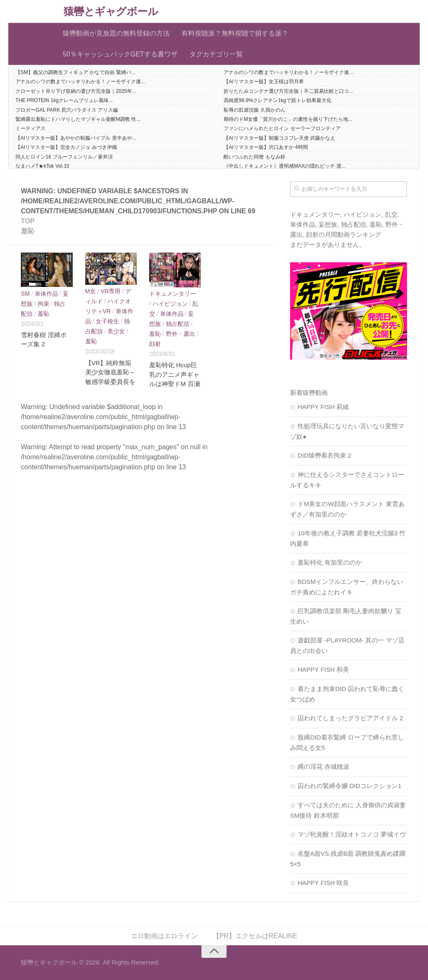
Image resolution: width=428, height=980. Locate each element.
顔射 (155, 344)
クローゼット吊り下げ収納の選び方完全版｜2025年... (76, 91)
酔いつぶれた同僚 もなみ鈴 (254, 157)
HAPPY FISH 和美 (323, 669)
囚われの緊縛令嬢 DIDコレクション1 (349, 786)
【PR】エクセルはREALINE (255, 936)
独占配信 (178, 324)
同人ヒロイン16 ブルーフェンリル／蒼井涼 (64, 157)
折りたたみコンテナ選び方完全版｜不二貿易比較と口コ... (288, 91)
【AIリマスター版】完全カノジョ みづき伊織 (66, 147)
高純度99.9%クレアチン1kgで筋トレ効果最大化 (277, 100)
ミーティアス (31, 128)
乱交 (391, 214)
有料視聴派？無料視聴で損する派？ (235, 33)
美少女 (116, 331)
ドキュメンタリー (173, 294)
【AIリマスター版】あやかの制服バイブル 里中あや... (76, 138)
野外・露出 (181, 334)
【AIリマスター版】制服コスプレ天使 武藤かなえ (279, 138)
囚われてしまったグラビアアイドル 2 (350, 718)
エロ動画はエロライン (164, 936)
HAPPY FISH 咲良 (323, 883)
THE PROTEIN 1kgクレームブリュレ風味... (64, 100)
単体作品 (46, 294)
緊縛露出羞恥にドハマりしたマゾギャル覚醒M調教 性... (78, 119)
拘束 (43, 304)
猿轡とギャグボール (111, 12)
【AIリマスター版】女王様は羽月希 (264, 82)
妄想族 (328, 224)
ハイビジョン (170, 304)
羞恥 (43, 314)
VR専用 (111, 291)
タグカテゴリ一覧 (216, 54)
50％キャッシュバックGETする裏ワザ (120, 54)
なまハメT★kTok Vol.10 (42, 166)
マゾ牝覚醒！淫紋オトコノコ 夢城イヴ (352, 834)
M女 (91, 291)
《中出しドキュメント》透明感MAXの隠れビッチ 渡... (284, 166)
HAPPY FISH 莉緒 (323, 407)
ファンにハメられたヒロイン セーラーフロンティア (282, 128)
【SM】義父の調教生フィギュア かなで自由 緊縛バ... (75, 72)
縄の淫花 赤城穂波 (324, 766)
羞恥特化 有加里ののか (330, 562)
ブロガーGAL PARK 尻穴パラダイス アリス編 (67, 110)
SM (25, 294)
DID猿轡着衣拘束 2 (324, 455)
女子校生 (107, 321)
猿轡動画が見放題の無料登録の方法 (116, 33)
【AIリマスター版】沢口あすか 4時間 (266, 147)
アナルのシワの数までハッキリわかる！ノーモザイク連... (288, 72)
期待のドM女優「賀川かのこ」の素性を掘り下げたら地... (288, 119)
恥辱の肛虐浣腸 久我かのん (254, 110)
